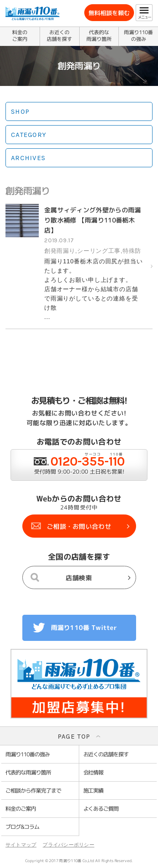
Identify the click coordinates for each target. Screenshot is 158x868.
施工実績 (94, 790)
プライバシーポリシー (68, 845)
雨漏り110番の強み (138, 36)
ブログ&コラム (22, 827)
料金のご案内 (20, 36)
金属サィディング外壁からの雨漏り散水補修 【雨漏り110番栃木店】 (93, 220)
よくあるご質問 (101, 809)
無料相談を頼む (109, 13)
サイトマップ (21, 845)
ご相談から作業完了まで (33, 790)
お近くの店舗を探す (59, 36)
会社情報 (94, 772)
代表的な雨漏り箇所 (99, 36)
